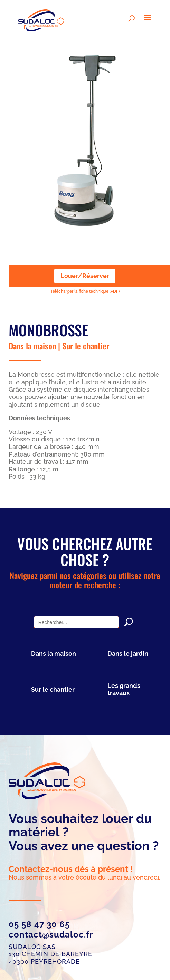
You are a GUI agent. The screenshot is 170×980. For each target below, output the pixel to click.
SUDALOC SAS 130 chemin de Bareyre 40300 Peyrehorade (50, 954)
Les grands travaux (124, 689)
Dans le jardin (128, 654)
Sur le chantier (86, 346)
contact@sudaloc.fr (51, 935)
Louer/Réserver (85, 276)
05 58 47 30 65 (39, 924)
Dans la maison (32, 346)
